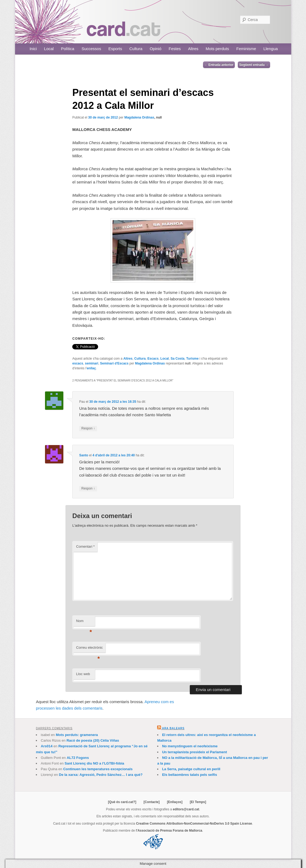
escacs (78, 363)
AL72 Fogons (78, 758)
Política (68, 49)
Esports (115, 49)
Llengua (271, 49)
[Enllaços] (175, 802)
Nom (84, 622)
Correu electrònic (89, 649)
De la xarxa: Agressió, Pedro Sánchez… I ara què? (101, 775)
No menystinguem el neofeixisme (190, 746)
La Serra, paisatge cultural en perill (191, 769)
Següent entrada (254, 65)
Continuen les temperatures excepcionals (98, 769)
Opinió (155, 49)
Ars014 (47, 746)
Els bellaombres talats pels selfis (190, 775)
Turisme (192, 359)
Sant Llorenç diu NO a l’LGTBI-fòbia (94, 763)
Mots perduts (217, 49)
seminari (92, 363)
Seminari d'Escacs (114, 363)
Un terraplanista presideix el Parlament (195, 752)
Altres (193, 49)
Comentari (85, 546)
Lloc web (83, 674)
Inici (33, 49)
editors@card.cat (186, 809)
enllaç (91, 368)
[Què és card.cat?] (122, 802)
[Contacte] (152, 802)
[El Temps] (198, 802)
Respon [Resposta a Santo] (88, 489)
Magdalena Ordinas (139, 117)
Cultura (136, 49)
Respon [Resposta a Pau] (88, 428)
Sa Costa (178, 359)
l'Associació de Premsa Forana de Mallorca (169, 831)
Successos (91, 49)
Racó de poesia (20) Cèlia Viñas (93, 740)
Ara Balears (173, 728)
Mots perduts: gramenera (77, 735)
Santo (84, 455)
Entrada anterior (219, 65)
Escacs (153, 359)
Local (49, 49)
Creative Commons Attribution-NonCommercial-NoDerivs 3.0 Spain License (194, 824)
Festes (175, 49)
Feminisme (246, 49)
